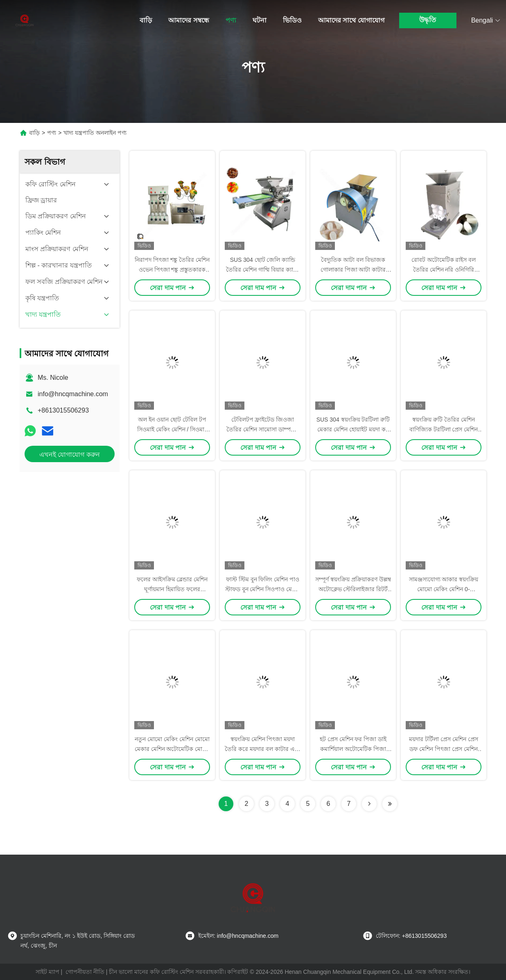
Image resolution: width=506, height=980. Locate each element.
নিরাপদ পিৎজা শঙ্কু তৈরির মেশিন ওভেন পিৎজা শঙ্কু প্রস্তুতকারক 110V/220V (172, 270)
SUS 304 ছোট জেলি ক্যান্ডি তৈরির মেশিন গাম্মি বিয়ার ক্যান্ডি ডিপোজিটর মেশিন (263, 270)
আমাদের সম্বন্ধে (189, 20)
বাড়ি (146, 20)
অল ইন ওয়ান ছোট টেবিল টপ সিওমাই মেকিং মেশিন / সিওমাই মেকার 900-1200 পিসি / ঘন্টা (172, 429)
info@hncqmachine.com (73, 394)
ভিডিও (292, 20)
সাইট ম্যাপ (47, 972)
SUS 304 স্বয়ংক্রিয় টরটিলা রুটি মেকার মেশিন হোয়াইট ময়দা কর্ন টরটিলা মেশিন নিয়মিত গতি (353, 429)
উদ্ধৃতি (428, 20)
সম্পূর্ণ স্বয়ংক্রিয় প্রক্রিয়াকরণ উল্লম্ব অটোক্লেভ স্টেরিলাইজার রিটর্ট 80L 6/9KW (353, 589)
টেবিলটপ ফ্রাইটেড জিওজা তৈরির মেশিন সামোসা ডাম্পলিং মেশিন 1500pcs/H (263, 429)
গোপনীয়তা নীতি (85, 972)
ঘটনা (260, 20)
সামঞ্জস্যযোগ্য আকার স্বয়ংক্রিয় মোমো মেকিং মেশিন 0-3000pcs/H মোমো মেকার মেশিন (444, 589)
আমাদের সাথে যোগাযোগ (351, 20)
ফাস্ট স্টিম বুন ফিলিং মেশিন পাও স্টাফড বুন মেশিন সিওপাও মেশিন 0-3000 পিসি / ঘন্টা (263, 589)
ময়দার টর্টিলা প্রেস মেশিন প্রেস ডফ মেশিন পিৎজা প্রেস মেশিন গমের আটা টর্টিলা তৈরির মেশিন (444, 749)
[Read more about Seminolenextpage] (369, 804)
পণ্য (231, 20)
